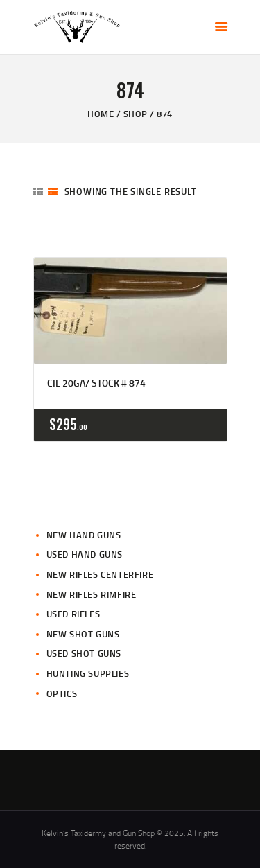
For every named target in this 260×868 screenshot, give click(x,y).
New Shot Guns (83, 634)
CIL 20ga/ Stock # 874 (96, 383)
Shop (136, 114)
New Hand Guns (84, 535)
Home (101, 114)
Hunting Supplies (88, 673)
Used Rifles (73, 614)
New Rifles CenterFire (100, 574)
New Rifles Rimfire (92, 594)
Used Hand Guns (85, 554)
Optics (62, 693)
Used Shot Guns (84, 653)
